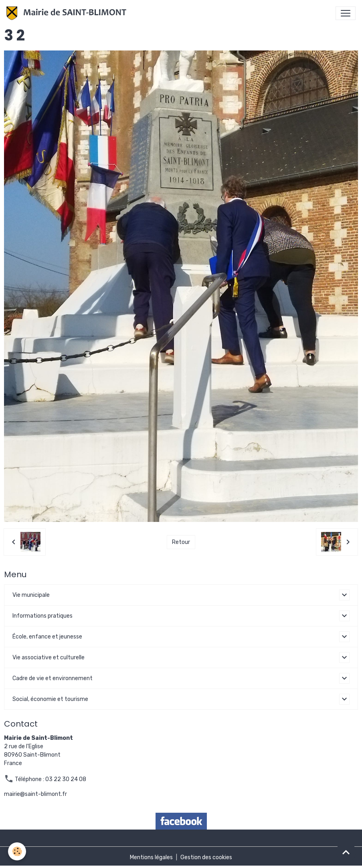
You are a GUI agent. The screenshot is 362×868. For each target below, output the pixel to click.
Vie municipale (31, 595)
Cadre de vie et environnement (53, 678)
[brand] (68, 13)
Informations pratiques (42, 616)
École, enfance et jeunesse (47, 637)
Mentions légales (151, 857)
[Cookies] (17, 851)
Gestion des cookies (206, 857)
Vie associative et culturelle (49, 658)
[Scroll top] (346, 852)
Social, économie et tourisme (50, 699)
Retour (181, 542)
